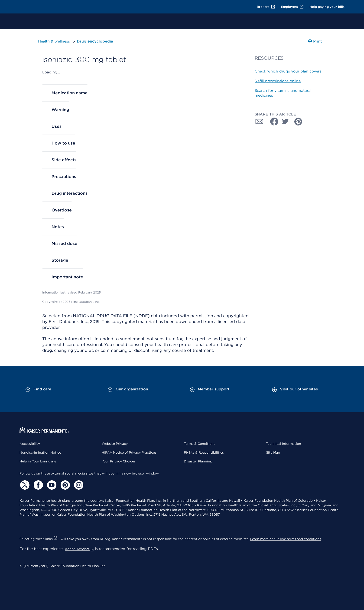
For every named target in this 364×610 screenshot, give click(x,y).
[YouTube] (51, 485)
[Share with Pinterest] (298, 122)
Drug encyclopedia (95, 41)
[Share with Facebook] (272, 122)
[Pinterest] (65, 485)
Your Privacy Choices (119, 461)
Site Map (273, 452)
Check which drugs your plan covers (288, 71)
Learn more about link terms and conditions (286, 539)
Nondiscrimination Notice (40, 452)
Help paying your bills (327, 7)
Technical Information (284, 444)
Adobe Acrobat (79, 549)
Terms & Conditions (200, 444)
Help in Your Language (38, 461)
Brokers (266, 7)
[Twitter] (24, 485)
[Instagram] (78, 485)
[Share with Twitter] (285, 122)
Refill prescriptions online (278, 81)
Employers (292, 7)
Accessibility (30, 444)
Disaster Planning (198, 461)
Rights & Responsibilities (204, 452)
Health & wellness (54, 41)
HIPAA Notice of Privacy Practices (129, 452)
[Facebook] (38, 485)
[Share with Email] (259, 122)
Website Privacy (115, 444)
